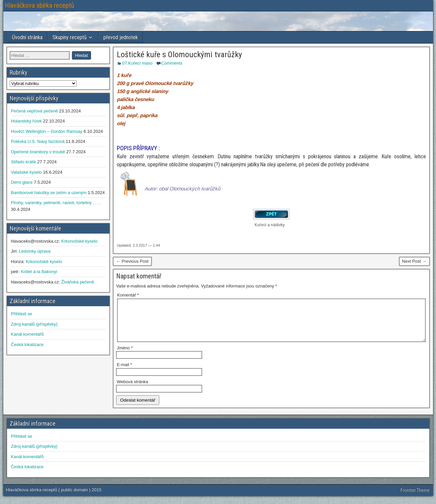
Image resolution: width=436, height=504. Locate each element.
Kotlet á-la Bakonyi (39, 272)
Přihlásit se (22, 314)
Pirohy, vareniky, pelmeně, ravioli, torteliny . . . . (56, 203)
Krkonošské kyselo (79, 241)
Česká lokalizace (27, 345)
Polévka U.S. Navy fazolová (38, 141)
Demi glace (22, 182)
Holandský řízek (26, 121)
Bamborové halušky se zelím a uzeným (49, 193)
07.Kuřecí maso (137, 63)
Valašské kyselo (26, 172)
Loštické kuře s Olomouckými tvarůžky (179, 55)
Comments (172, 63)
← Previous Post (132, 261)
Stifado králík (24, 162)
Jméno (125, 356)
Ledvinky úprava (35, 251)
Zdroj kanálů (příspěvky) (34, 324)
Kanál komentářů (27, 334)
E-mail (124, 373)
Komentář (128, 295)
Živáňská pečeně (78, 282)
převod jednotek (121, 37)
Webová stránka (133, 390)
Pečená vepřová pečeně (34, 111)
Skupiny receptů (70, 37)
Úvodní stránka (27, 37)
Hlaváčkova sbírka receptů (39, 5)
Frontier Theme (415, 498)
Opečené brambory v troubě (38, 152)
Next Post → (414, 261)
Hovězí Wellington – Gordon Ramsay (47, 131)
